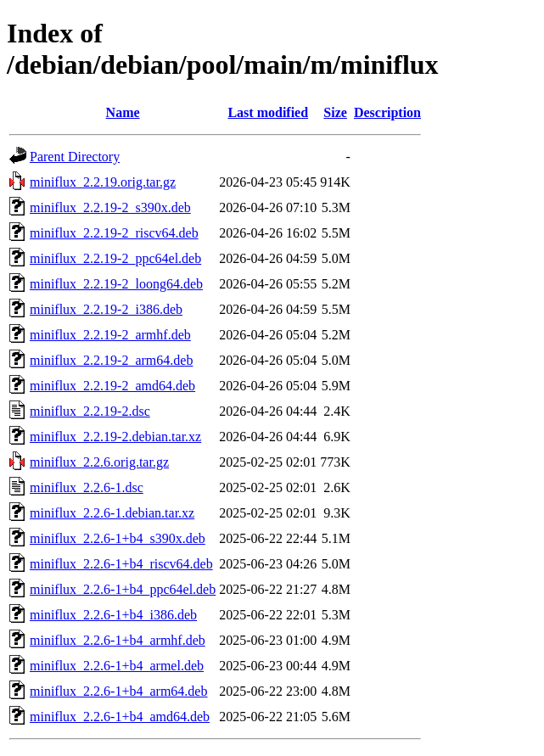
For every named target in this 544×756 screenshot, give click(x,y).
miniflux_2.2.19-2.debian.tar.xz (115, 437)
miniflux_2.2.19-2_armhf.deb (110, 335)
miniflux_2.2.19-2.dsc (90, 411)
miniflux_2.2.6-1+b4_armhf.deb (118, 640)
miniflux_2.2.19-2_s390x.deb (110, 207)
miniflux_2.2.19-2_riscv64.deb (114, 233)
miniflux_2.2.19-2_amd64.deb (112, 386)
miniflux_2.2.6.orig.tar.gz (99, 462)
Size (335, 112)
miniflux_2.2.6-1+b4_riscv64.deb (121, 564)
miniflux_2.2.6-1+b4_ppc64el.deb (123, 589)
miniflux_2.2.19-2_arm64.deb (111, 360)
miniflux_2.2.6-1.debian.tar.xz (112, 513)
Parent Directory (75, 157)
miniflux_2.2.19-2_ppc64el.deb (115, 258)
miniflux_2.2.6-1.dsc (87, 487)
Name (123, 112)
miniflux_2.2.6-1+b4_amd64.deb (120, 717)
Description (387, 112)
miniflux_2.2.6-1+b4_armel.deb (117, 666)
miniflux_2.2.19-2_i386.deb (106, 309)
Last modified (268, 112)
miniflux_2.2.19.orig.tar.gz (103, 182)
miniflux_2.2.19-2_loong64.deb (116, 284)
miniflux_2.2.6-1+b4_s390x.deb (118, 538)
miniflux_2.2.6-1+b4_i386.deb (113, 615)
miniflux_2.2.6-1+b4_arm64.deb (118, 691)
